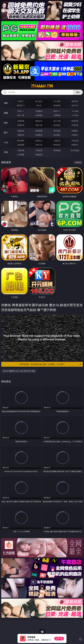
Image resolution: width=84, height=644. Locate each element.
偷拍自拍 (39, 121)
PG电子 (21, 101)
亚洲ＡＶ (21, 111)
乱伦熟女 (57, 125)
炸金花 (39, 105)
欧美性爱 (75, 121)
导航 (6, 152)
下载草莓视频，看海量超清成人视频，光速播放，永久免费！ (50, 364)
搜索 (78, 92)
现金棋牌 (57, 105)
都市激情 (21, 141)
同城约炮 (21, 150)
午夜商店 (39, 150)
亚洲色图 (39, 131)
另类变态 (75, 125)
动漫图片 (75, 131)
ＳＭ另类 (75, 115)
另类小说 (39, 145)
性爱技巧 (75, 145)
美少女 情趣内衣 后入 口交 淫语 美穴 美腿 (19, 371)
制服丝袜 (21, 125)
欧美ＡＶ (57, 111)
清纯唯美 (39, 135)
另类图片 (75, 135)
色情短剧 (39, 155)
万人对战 (57, 101)
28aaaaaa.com (42, 86)
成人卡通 (57, 121)
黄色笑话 (57, 145)
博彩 (6, 103)
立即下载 (59, 639)
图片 (6, 133)
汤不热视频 (75, 150)
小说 (6, 142)
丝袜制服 (39, 115)
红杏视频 (21, 155)
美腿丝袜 (21, 135)
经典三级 (39, 125)
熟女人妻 (21, 115)
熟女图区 (57, 135)
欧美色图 (57, 131)
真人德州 (39, 101)
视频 (6, 113)
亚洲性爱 (21, 121)
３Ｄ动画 (75, 111)
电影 (6, 123)
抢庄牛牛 (75, 105)
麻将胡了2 (21, 105)
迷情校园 (21, 145)
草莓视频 (57, 150)
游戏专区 (75, 101)
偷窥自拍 (21, 131)
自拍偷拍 (39, 111)
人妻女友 (57, 141)
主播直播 (57, 115)
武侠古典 (75, 141)
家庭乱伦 (39, 141)
